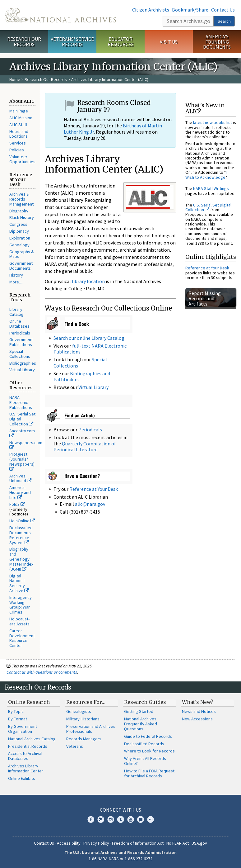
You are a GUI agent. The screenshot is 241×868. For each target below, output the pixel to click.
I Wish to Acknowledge (206, 175)
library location (88, 281)
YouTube (131, 819)
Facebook (91, 819)
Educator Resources (121, 42)
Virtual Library (22, 370)
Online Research (29, 702)
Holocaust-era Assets (19, 621)
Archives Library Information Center (26, 768)
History (16, 275)
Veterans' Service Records (72, 42)
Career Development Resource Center (22, 638)
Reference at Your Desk (94, 489)
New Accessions (197, 719)
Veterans (75, 746)
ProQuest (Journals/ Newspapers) (22, 461)
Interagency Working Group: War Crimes (21, 605)
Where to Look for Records (149, 751)
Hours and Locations (19, 134)
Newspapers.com (26, 445)
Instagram (111, 819)
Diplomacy (19, 231)
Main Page (19, 111)
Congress (18, 224)
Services (18, 143)
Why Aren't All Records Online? (145, 761)
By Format (18, 719)
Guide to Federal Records (148, 736)
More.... (16, 282)
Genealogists (79, 711)
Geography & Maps (22, 254)
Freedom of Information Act (138, 843)
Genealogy (19, 245)
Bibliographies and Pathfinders (82, 376)
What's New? (198, 702)
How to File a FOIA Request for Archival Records (149, 773)
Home (15, 79)
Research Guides (145, 702)
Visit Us (169, 42)
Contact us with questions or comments (42, 672)
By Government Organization (23, 729)
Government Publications (21, 342)
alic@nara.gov (90, 504)
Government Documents (21, 266)
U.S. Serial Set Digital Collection (208, 207)
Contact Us (223, 10)
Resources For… (86, 702)
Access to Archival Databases (25, 756)
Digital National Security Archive (19, 583)
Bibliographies (23, 363)
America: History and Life (20, 492)
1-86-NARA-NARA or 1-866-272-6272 (120, 859)
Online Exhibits (22, 778)
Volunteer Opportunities (22, 159)
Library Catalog (16, 312)
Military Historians (83, 719)
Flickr (151, 819)
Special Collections (20, 354)
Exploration (20, 238)
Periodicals (20, 333)
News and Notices (199, 711)
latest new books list (213, 122)
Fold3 (17, 504)
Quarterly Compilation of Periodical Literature (85, 446)
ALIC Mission (21, 118)
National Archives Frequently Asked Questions (141, 724)
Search (224, 21)
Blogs (141, 819)
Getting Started (139, 711)
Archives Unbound (20, 478)
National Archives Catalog (32, 739)
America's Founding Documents (217, 42)
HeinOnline (22, 521)
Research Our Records (24, 42)
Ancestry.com (22, 433)
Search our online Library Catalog (89, 338)
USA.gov (199, 843)
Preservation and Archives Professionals (91, 729)
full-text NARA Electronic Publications (90, 349)
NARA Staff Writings (211, 188)
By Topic (16, 711)
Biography (19, 211)
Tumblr (121, 819)
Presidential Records (28, 746)
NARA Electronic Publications (21, 402)
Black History (22, 217)
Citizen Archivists (151, 10)
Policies (17, 150)
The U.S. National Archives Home (60, 15)
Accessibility (69, 843)
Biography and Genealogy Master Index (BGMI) (21, 559)
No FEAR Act (178, 843)
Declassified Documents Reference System (21, 535)
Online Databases (19, 324)
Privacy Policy (96, 843)
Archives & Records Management (21, 199)
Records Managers (84, 739)
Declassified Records (144, 744)
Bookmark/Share (190, 10)
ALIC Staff (18, 125)
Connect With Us (120, 810)
